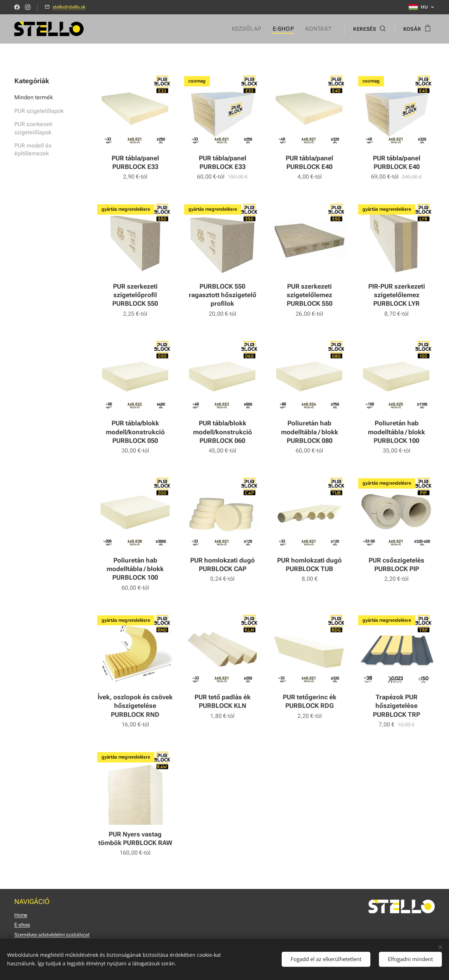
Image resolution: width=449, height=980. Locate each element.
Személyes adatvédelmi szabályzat (52, 935)
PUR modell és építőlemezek (33, 149)
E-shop (22, 925)
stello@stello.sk (69, 7)
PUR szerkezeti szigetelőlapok (33, 128)
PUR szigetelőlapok (39, 111)
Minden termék (34, 97)
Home (21, 915)
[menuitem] (253, 29)
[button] (369, 29)
